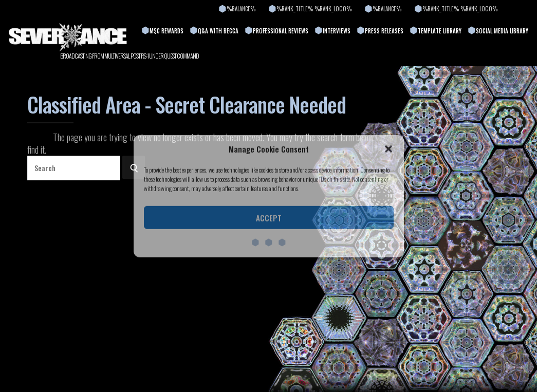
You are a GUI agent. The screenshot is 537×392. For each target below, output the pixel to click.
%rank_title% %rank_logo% (314, 9)
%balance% (241, 9)
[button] (388, 149)
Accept (269, 218)
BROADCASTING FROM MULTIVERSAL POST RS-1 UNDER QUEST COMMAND (129, 56)
